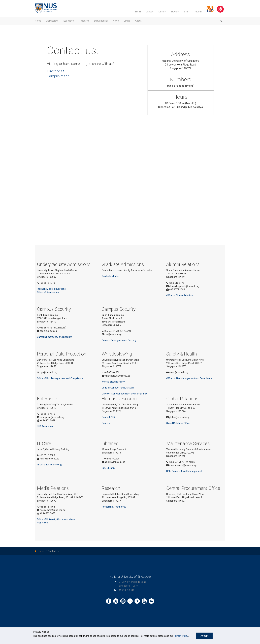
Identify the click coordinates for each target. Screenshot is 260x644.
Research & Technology (114, 507)
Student (175, 12)
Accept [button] (204, 636)
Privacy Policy (181, 636)
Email (138, 12)
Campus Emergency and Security (54, 337)
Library (162, 12)
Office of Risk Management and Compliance (60, 378)
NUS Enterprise (45, 426)
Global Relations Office (178, 423)
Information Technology (49, 465)
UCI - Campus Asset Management (184, 471)
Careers (106, 423)
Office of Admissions (48, 292)
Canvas (150, 12)
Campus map (58, 76)
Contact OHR (108, 417)
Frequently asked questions (51, 289)
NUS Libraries (109, 468)
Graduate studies (111, 276)
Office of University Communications (56, 519)
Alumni (198, 12)
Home (41, 551)
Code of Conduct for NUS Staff (118, 388)
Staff (187, 12)
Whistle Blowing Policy (113, 382)
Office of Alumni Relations (180, 295)
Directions (56, 71)
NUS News (42, 523)
